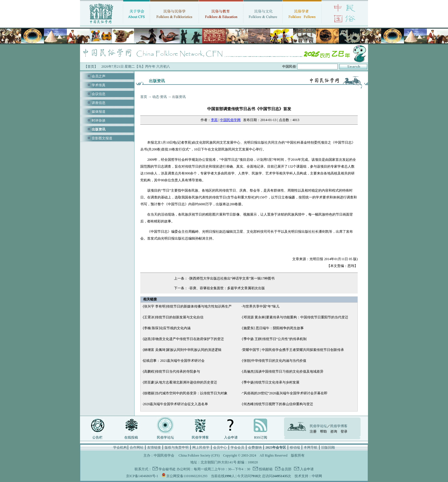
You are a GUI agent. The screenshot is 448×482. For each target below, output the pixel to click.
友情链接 (154, 447)
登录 (344, 431)
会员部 (286, 469)
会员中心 (220, 447)
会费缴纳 (255, 447)
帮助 (323, 431)
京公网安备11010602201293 (187, 476)
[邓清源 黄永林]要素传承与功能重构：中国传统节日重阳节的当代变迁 (295, 317)
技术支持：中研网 (308, 476)
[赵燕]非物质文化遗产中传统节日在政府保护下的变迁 (183, 339)
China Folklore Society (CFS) (199, 455)
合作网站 (137, 447)
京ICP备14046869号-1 (142, 476)
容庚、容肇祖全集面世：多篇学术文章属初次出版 (227, 288)
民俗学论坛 (165, 437)
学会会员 (237, 447)
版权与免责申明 (177, 447)
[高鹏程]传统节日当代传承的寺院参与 (171, 371)
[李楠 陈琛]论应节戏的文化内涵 (167, 328)
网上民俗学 (201, 447)
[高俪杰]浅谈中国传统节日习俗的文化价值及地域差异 (283, 371)
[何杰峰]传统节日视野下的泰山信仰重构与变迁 (278, 404)
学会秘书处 (167, 469)
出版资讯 (179, 97)
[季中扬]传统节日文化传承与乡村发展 (271, 382)
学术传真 (99, 85)
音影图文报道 (102, 138)
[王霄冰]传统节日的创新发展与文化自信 (173, 317)
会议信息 (99, 94)
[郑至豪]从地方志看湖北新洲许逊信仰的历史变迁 (180, 382)
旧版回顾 (328, 447)
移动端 (295, 447)
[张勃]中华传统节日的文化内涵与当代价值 (274, 361)
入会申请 (231, 437)
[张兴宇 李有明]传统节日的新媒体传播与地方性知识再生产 (187, 306)
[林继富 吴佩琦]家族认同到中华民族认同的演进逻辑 (182, 350)
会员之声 (99, 76)
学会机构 (120, 447)
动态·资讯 (160, 97)
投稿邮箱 (265, 469)
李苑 (214, 120)
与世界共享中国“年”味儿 (261, 306)
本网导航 (311, 447)
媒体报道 (99, 112)
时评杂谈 (99, 120)
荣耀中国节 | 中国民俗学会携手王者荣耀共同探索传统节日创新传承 (293, 350)
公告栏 (97, 437)
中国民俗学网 (230, 120)
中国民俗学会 (164, 455)
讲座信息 (99, 103)
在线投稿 (131, 437)
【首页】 (91, 67)
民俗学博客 (200, 437)
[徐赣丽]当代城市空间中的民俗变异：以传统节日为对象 (185, 393)
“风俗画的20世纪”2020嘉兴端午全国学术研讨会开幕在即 (285, 393)
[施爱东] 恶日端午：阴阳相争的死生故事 (273, 328)
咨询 (334, 431)
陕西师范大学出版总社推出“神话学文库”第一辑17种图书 (232, 278)
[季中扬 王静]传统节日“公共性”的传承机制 (275, 339)
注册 (313, 431)
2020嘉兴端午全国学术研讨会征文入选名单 (175, 404)
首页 (144, 97)
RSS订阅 (260, 437)
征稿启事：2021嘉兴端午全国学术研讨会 (174, 361)
